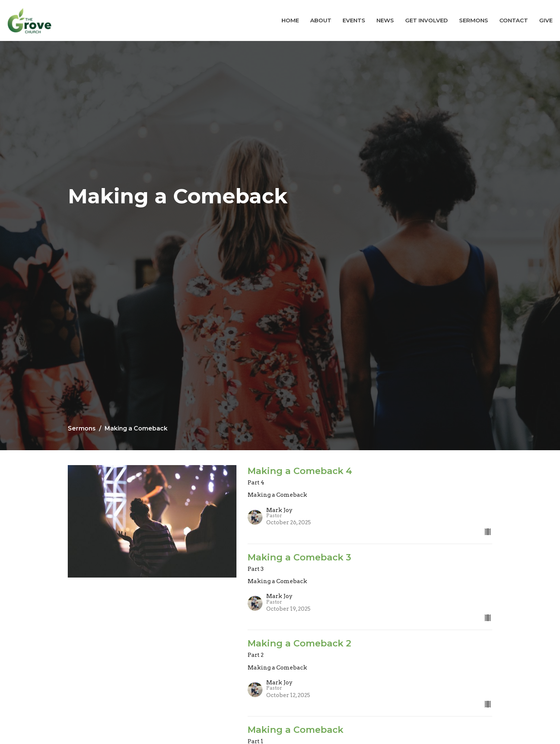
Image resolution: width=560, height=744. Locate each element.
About (321, 20)
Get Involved (427, 20)
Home (290, 20)
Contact (514, 20)
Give (546, 20)
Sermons (474, 20)
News (385, 20)
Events (354, 20)
